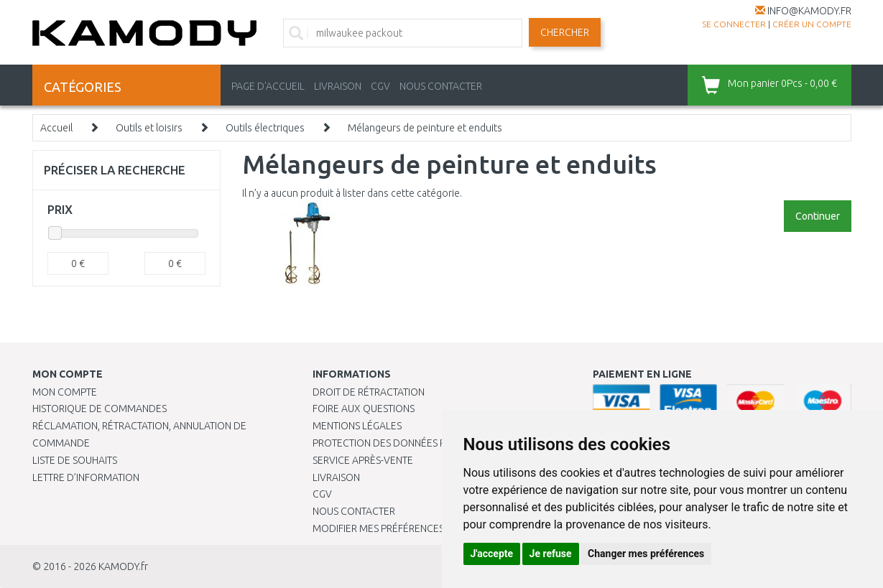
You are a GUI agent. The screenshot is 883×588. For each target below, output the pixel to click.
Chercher (565, 32)
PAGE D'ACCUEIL (268, 86)
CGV (380, 86)
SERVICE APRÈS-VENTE (363, 460)
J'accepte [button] (492, 554)
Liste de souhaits (75, 460)
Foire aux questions (364, 409)
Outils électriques (265, 128)
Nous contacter (354, 511)
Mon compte (65, 392)
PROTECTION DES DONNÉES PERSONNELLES (411, 443)
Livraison (336, 477)
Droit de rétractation (369, 392)
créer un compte (812, 24)
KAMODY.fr (123, 566)
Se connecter (734, 24)
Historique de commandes (100, 409)
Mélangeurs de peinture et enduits (425, 128)
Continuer (818, 216)
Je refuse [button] (551, 554)
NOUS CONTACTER (441, 86)
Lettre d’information (86, 477)
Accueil (56, 128)
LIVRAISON (338, 86)
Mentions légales (357, 426)
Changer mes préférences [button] (646, 554)
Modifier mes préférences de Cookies (407, 528)
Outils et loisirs (149, 128)
